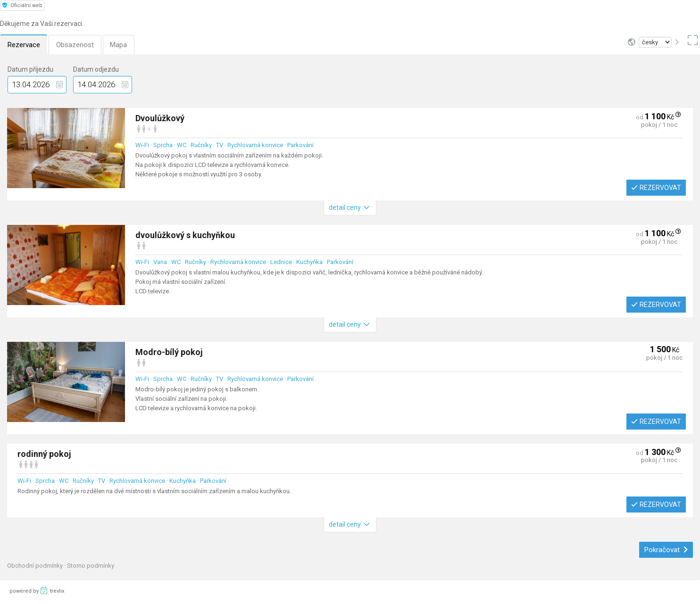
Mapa (119, 45)
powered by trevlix (37, 590)
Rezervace (24, 45)
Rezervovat (656, 188)
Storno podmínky (91, 566)
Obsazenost (75, 45)
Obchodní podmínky (36, 566)
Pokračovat (666, 550)
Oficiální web (22, 5)
